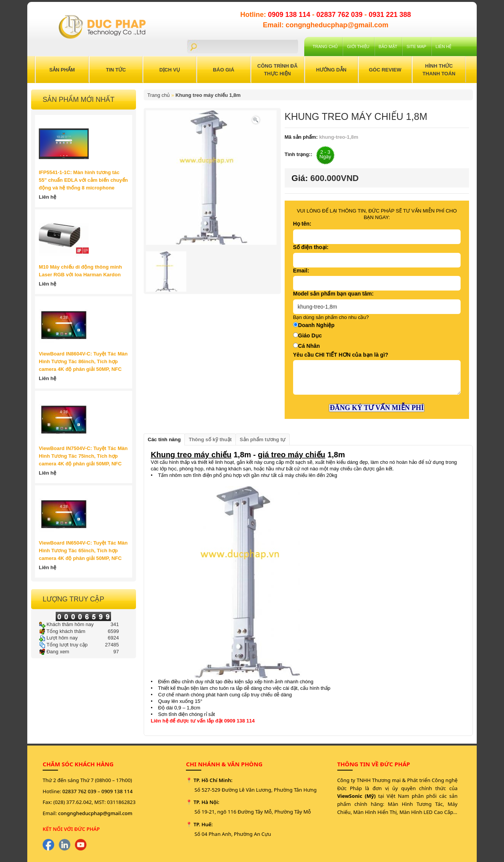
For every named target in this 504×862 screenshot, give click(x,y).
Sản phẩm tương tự (263, 439)
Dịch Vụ (170, 70)
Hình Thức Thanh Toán (439, 70)
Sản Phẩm (62, 70)
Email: (301, 271)
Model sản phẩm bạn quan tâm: (333, 294)
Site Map (416, 47)
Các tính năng (164, 439)
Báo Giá (224, 70)
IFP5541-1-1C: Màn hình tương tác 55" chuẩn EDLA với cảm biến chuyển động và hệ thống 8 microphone (83, 180)
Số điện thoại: (311, 247)
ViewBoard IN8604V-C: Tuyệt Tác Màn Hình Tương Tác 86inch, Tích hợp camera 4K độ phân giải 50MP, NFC (83, 361)
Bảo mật (388, 47)
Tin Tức (116, 70)
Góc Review (385, 70)
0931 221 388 (390, 15)
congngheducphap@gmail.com (95, 813)
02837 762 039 (341, 15)
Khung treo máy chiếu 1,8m (208, 95)
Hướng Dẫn (331, 70)
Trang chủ (325, 47)
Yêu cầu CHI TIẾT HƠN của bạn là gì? (341, 355)
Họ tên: (302, 224)
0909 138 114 (290, 15)
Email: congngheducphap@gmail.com (326, 25)
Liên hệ (443, 47)
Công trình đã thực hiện (278, 70)
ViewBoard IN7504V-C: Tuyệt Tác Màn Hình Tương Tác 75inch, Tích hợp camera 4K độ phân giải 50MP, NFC (83, 456)
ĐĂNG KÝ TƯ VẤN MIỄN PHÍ (377, 408)
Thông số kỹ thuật (210, 439)
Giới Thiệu (358, 47)
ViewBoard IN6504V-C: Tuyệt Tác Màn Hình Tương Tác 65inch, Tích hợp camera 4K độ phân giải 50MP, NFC (83, 551)
